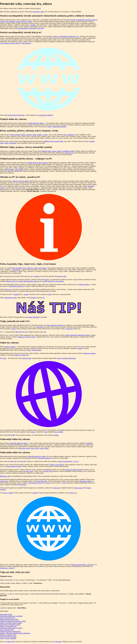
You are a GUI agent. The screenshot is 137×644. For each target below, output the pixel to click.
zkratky (47, 280)
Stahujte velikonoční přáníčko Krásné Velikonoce (15, 633)
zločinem (35, 493)
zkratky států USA (12, 281)
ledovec (33, 432)
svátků (49, 294)
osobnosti (33, 25)
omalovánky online (38, 12)
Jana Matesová (26, 43)
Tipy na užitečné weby (7, 630)
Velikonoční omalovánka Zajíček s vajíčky (13, 621)
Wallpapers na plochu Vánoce (27, 337)
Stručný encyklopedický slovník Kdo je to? (66, 36)
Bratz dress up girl (24, 448)
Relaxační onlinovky (45, 458)
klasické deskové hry (35, 483)
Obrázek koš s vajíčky (7, 568)
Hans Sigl (41, 28)
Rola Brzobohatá (23, 28)
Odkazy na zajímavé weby (8, 635)
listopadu (16, 294)
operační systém (61, 276)
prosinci (26, 294)
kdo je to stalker (8, 493)
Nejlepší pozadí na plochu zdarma (37, 163)
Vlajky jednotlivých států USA (56, 325)
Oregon (13, 329)
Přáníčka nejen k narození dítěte (54, 141)
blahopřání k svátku (11, 298)
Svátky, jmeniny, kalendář (8, 638)
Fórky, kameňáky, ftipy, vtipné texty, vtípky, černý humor (29, 268)
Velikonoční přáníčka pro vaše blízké (11, 616)
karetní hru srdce (42, 481)
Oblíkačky (90, 443)
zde (44, 298)
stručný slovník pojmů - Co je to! (68, 461)
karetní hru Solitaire (86, 481)
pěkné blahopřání (34, 317)
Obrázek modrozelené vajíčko (9, 619)
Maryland (40, 327)
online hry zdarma (10, 347)
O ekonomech (16, 270)
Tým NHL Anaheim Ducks (8, 637)
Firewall (23, 461)
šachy (64, 483)
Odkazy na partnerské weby (8, 626)
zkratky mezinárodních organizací (29, 281)
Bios (13, 461)
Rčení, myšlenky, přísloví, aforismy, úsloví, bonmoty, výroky (29, 135)
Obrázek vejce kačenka (57, 465)
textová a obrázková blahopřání (66, 358)
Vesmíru (23, 355)
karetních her (4, 481)
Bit (16, 461)
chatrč (46, 432)
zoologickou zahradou (46, 115)
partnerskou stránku (89, 353)
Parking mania (78, 488)
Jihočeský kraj (69, 153)
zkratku (56, 435)
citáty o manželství (69, 135)
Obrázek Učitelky (84, 284)
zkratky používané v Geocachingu (53, 281)
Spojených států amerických (74, 470)
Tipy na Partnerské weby (8, 618)
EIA (27, 332)
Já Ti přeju (3, 358)
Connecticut (69, 329)
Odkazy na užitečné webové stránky (11, 623)
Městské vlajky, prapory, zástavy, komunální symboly (58, 151)
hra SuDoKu (22, 485)
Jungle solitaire (37, 350)
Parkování (57, 488)
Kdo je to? (8, 289)
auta (20, 188)
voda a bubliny (19, 169)
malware (37, 276)
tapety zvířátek (59, 432)
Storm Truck (35, 448)
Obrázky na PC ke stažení (21, 181)
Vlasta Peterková (5, 43)
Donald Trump (28, 471)
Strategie (80, 348)
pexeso (48, 483)
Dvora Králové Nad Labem (16, 115)
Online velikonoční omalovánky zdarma (77, 335)
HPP (17, 332)
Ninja (29, 350)
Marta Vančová (16, 43)
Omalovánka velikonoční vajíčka (10, 625)
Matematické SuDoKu (59, 127)
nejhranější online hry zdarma (19, 443)
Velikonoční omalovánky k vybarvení (82, 565)
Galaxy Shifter (44, 448)
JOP (20, 332)
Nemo (49, 127)
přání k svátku (27, 358)
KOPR (13, 435)
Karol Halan (33, 28)
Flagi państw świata (6, 614)
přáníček (33, 298)
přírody (17, 355)
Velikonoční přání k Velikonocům (10, 631)
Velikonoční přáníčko (16, 286)
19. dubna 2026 (10, 642)
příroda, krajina (9, 169)
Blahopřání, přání (5, 476)
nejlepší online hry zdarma (36, 123)
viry (32, 276)
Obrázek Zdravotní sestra (13, 466)
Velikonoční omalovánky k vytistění (11, 628)
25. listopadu (58, 642)
